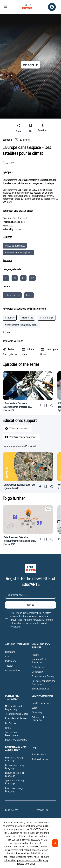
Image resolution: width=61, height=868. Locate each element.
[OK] (55, 843)
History (35, 655)
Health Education (40, 703)
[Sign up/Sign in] (52, 7)
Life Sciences (11, 723)
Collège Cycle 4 (12, 295)
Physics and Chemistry (16, 740)
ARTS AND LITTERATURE (17, 645)
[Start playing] (30, 65)
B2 (6, 278)
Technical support (41, 759)
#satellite (10, 318)
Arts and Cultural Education (40, 718)
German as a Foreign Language (15, 767)
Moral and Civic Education (39, 661)
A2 (32, 278)
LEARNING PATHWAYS (43, 696)
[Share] (18, 128)
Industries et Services (15, 246)
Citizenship (37, 712)
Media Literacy (39, 667)
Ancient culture (13, 670)
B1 (15, 278)
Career (35, 708)
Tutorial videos (39, 754)
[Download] (43, 128)
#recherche (27, 318)
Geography (37, 672)
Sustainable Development (12, 734)
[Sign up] (30, 605)
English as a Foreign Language (15, 774)
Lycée (29, 295)
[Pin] (30, 128)
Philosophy (11, 661)
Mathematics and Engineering (14, 708)
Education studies (41, 689)
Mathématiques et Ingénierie (18, 253)
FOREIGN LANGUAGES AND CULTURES (16, 749)
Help (34, 747)
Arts (7, 656)
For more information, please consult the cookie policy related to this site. (27, 860)
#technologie (47, 318)
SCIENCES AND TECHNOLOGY (12, 697)
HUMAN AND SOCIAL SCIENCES (42, 646)
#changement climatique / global (21, 325)
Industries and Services (16, 718)
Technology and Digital (17, 714)
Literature (10, 652)
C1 (23, 278)
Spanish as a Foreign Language (15, 782)
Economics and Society (43, 676)
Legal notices (12, 810)
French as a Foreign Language (15, 759)
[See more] (7, 202)
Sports (8, 728)
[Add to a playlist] (41, 405)
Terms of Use (42, 810)
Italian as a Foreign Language (14, 790)
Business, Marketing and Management (44, 682)
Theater (9, 666)
